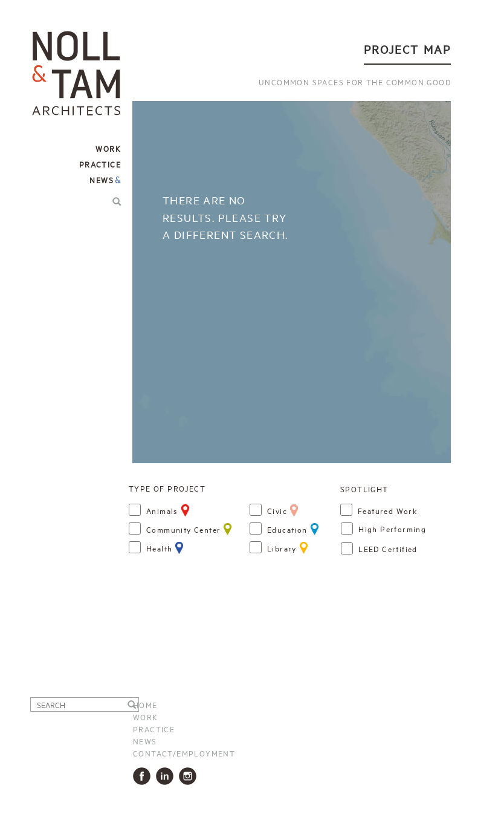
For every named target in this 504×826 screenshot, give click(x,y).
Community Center (183, 529)
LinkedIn (167, 776)
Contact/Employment (184, 753)
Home (145, 704)
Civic (277, 510)
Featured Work (387, 510)
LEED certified (388, 548)
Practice (154, 729)
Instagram (190, 776)
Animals (162, 510)
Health (159, 548)
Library (282, 548)
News (102, 180)
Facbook (144, 776)
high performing (392, 528)
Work (146, 717)
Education (287, 529)
